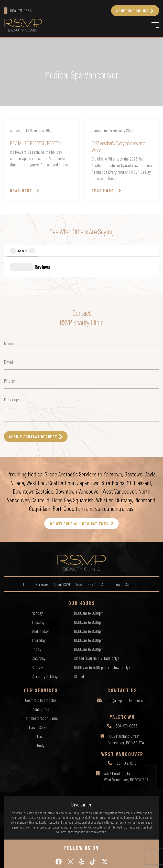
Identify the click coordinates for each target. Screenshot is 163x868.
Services (42, 547)
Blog (117, 547)
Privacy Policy (62, 850)
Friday (36, 612)
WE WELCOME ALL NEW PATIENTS (79, 486)
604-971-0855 (127, 689)
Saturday (39, 621)
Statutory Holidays (45, 639)
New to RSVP (86, 547)
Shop (105, 547)
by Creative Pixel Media (102, 860)
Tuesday (38, 585)
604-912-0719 (127, 726)
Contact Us (133, 547)
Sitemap (105, 850)
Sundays (38, 630)
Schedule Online (133, 11)
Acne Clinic (41, 672)
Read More (21, 190)
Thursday (39, 603)
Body (41, 708)
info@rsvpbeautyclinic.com (127, 663)
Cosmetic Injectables (41, 663)
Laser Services (41, 690)
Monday (37, 576)
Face (41, 699)
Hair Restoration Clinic (41, 681)
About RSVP (62, 547)
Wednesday (40, 594)
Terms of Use (85, 850)
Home (26, 547)
